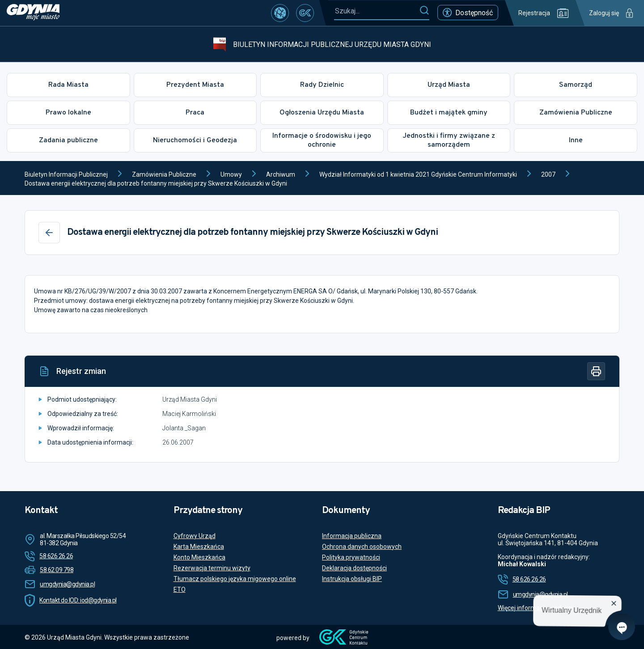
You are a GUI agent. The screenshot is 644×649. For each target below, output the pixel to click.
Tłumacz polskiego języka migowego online (235, 579)
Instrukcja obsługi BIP (352, 579)
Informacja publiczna (352, 536)
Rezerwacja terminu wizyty (212, 568)
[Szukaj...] (377, 11)
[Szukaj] (424, 11)
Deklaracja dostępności (354, 568)
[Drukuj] (596, 371)
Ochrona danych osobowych (362, 547)
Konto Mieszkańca (199, 557)
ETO (180, 590)
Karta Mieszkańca (199, 547)
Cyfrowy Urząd (195, 536)
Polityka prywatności (351, 557)
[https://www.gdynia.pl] (33, 13)
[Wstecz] (49, 233)
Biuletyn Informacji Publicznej (66, 174)
